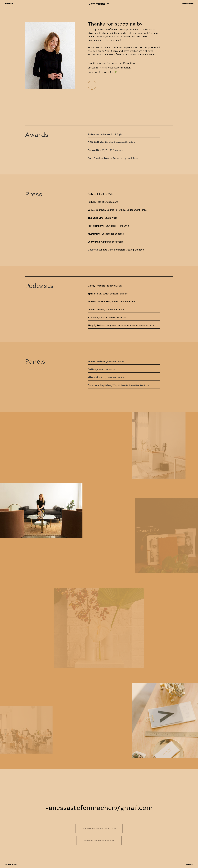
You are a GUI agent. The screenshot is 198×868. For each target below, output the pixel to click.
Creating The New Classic (107, 318)
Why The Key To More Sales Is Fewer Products (121, 326)
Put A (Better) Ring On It (108, 226)
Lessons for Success (113, 234)
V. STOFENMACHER (99, 4)
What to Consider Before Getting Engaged (121, 250)
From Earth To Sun (106, 310)
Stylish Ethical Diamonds (108, 294)
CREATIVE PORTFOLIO (99, 841)
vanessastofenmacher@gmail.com (117, 63)
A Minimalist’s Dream (106, 242)
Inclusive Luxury (105, 286)
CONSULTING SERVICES (99, 828)
